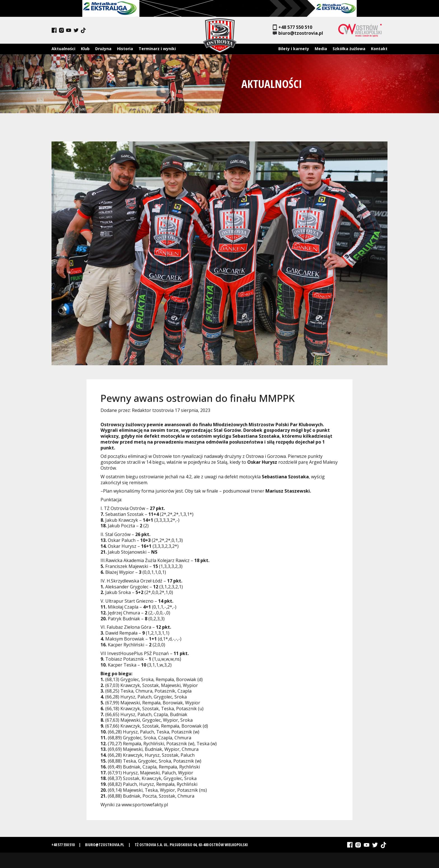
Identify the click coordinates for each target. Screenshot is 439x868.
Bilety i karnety (294, 49)
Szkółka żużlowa (349, 49)
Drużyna (103, 49)
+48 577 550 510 (292, 27)
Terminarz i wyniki (157, 49)
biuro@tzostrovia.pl (298, 33)
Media (321, 49)
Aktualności (63, 49)
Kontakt (379, 49)
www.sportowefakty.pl (145, 807)
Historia (125, 49)
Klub (85, 49)
